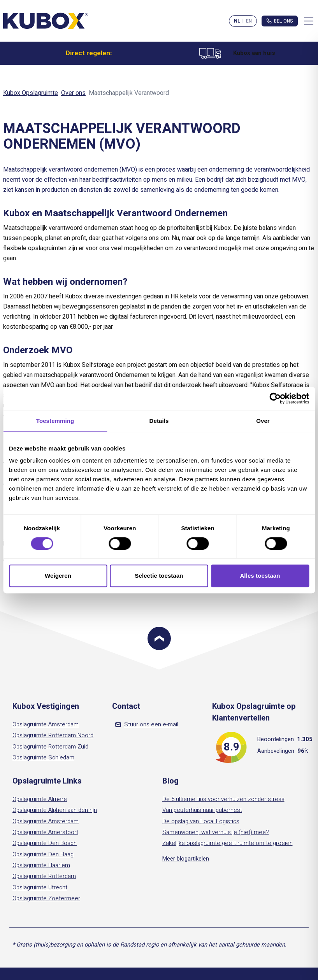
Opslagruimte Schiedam (43, 757)
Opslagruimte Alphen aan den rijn (55, 810)
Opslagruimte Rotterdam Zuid (50, 747)
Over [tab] (263, 421)
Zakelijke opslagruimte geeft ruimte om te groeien (228, 843)
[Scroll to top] (159, 638)
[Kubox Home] (46, 21)
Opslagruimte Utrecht (40, 887)
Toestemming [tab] (55, 421)
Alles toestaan (260, 576)
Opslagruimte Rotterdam (44, 876)
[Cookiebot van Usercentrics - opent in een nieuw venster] (275, 398)
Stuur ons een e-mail (147, 724)
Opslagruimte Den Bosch (45, 843)
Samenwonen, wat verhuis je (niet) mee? (216, 832)
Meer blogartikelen (186, 859)
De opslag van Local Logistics (201, 821)
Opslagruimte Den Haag (43, 854)
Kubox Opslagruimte (31, 93)
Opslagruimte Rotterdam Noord (53, 735)
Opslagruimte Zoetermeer (46, 898)
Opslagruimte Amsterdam (46, 724)
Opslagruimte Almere (40, 799)
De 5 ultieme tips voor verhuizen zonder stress (223, 799)
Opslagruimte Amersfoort (45, 832)
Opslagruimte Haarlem (41, 865)
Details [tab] (159, 421)
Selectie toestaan (159, 576)
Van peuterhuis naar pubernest (202, 810)
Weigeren (58, 576)
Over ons (73, 93)
